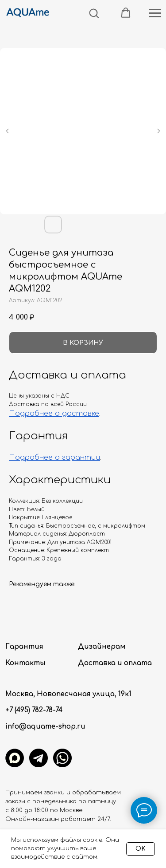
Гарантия (24, 647)
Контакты (25, 663)
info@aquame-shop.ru (45, 727)
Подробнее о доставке (54, 414)
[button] (94, 13)
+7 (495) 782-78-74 (34, 710)
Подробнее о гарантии (54, 458)
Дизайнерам (102, 647)
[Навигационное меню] (155, 13)
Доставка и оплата (115, 663)
